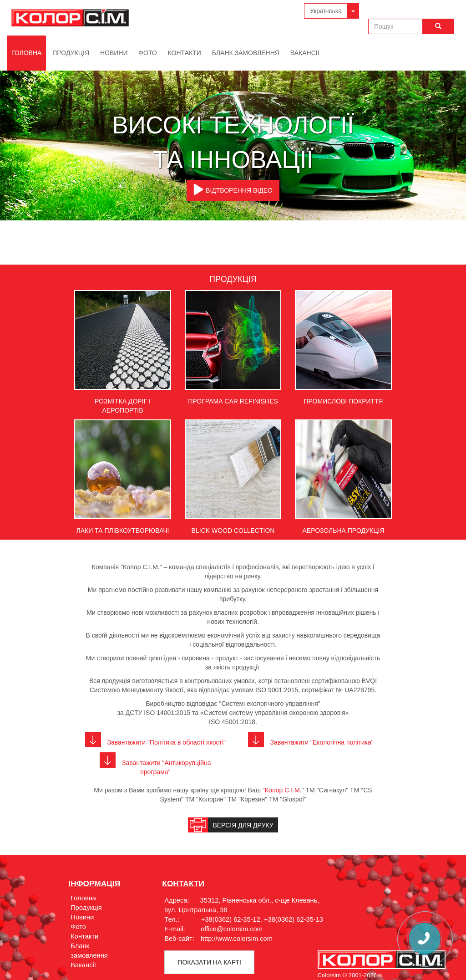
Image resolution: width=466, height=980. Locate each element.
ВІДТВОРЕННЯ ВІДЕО (233, 189)
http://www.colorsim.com (237, 939)
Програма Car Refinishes (233, 401)
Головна (26, 53)
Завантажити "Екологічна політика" (311, 742)
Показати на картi (209, 962)
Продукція (71, 53)
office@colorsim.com (232, 929)
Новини (114, 53)
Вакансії (305, 53)
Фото (147, 53)
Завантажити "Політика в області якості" (155, 742)
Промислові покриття (344, 401)
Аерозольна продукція (343, 531)
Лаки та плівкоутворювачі (122, 531)
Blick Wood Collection (233, 531)
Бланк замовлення (246, 53)
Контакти (185, 53)
